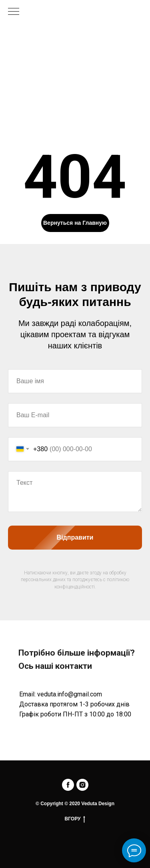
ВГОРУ (75, 819)
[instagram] (82, 785)
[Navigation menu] (14, 12)
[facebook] (68, 785)
